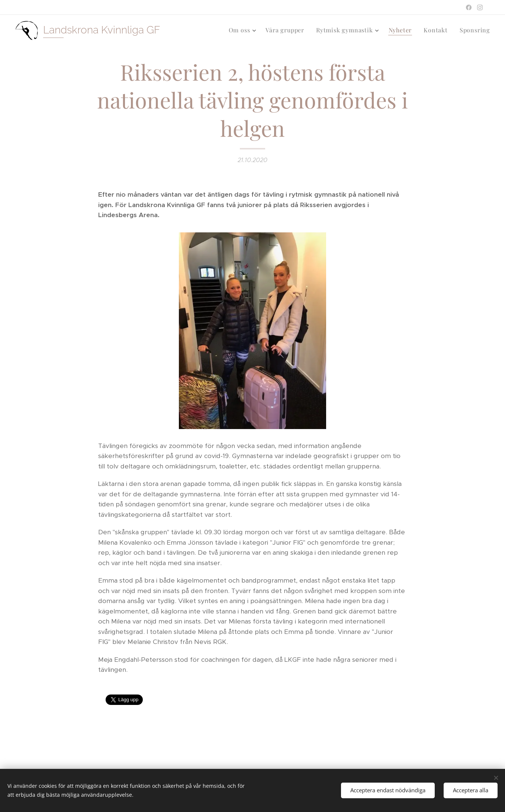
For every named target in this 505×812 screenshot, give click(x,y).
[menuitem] (243, 30)
